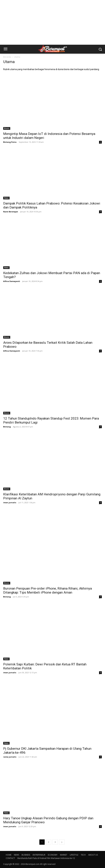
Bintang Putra (10, 142)
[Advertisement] (52, 22)
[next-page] (62, 842)
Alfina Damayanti (12, 281)
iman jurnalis (10, 502)
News (6, 198)
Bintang (7, 427)
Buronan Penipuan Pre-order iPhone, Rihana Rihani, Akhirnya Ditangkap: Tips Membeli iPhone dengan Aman (48, 590)
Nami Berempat (11, 212)
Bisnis (7, 128)
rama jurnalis (10, 757)
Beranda (7, 57)
